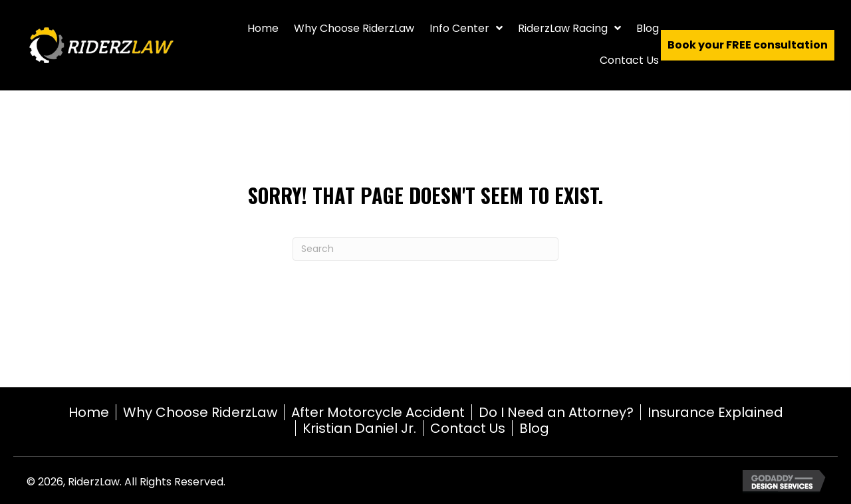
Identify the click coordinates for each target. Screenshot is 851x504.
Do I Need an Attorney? (556, 412)
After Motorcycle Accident (378, 412)
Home (89, 412)
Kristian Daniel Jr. (359, 428)
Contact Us (468, 428)
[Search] (425, 249)
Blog (534, 428)
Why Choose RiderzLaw (200, 412)
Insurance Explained (715, 412)
